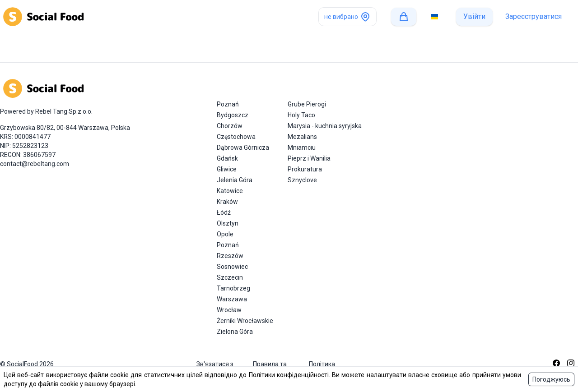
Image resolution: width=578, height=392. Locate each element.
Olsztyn (228, 223)
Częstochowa (236, 137)
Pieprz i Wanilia (309, 158)
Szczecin (230, 277)
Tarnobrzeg (233, 288)
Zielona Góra (235, 332)
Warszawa (232, 299)
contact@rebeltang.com (35, 164)
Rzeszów (230, 256)
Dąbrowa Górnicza (243, 148)
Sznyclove (302, 180)
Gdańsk (227, 158)
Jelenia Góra (235, 180)
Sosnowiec (232, 267)
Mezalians (302, 137)
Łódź (224, 212)
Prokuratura (305, 169)
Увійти (474, 16)
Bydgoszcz (233, 115)
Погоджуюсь (551, 379)
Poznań (228, 104)
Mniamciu (302, 148)
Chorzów (230, 126)
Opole (225, 234)
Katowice (230, 191)
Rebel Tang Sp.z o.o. (64, 111)
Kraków (227, 202)
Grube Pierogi (307, 104)
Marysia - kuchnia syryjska (325, 126)
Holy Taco (301, 115)
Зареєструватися (534, 16)
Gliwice (227, 169)
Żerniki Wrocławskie (245, 321)
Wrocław (229, 310)
